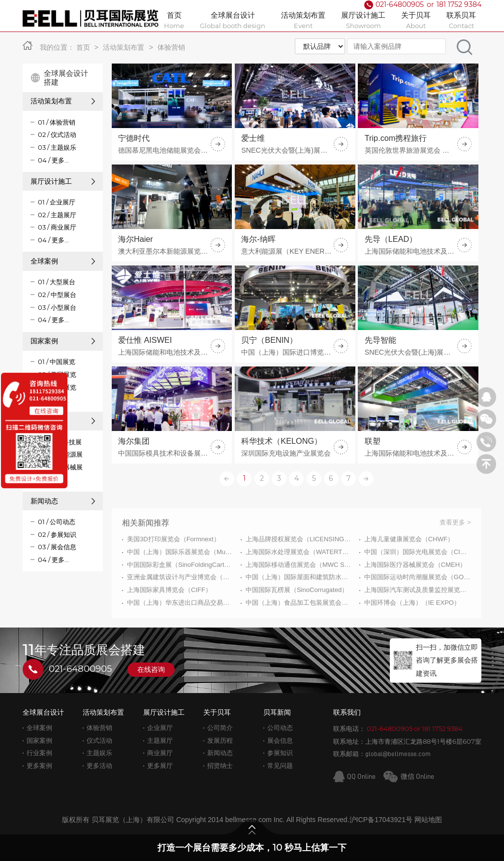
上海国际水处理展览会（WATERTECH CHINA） (299, 582)
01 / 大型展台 (57, 282)
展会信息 (280, 741)
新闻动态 (63, 501)
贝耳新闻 (277, 712)
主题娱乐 (99, 753)
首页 (83, 47)
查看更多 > (455, 553)
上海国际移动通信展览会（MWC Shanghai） (299, 595)
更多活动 (99, 766)
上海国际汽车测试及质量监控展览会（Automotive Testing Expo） (418, 621)
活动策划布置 (124, 47)
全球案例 (63, 261)
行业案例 (39, 753)
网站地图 (428, 820)
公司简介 (220, 728)
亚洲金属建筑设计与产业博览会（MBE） (180, 608)
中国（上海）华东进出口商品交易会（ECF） (180, 634)
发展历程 (220, 741)
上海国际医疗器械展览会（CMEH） (415, 595)
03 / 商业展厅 (57, 227)
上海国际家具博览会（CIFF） (169, 621)
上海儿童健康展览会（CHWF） (409, 570)
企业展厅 (160, 728)
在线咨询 (151, 669)
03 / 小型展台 (57, 307)
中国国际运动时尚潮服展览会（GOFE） (418, 608)
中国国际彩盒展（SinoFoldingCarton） (180, 595)
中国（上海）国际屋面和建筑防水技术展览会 (299, 608)
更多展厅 (160, 766)
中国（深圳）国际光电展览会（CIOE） (418, 582)
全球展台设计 (43, 712)
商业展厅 (160, 753)
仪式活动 (99, 741)
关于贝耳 (217, 712)
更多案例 (39, 766)
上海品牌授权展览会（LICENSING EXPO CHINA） (299, 570)
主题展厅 (160, 741)
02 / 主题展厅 (57, 215)
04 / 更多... (53, 160)
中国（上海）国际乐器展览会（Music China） (180, 582)
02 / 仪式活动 (57, 134)
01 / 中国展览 (57, 362)
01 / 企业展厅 (57, 202)
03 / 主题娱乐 (57, 147)
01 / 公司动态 (57, 522)
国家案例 (63, 341)
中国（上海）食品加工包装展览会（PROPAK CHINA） (299, 634)
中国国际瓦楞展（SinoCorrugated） (297, 621)
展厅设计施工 (63, 181)
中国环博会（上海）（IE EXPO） (412, 634)
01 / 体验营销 (57, 122)
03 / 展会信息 (57, 547)
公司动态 (280, 728)
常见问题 (280, 766)
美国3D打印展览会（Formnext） (173, 570)
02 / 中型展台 (57, 295)
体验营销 (171, 47)
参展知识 (280, 753)
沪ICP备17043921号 (381, 820)
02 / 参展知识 (57, 534)
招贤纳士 (220, 766)
